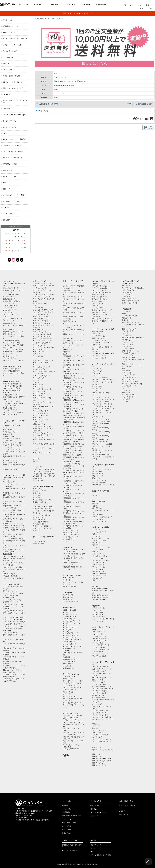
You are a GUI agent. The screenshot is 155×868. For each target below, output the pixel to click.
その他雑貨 (6, 220)
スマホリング (8, 434)
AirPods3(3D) (67, 629)
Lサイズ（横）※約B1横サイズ (43, 472)
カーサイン (126, 388)
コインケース (97, 495)
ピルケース (96, 726)
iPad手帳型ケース (69, 657)
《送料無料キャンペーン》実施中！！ (78, 14)
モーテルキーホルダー (100, 713)
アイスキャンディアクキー (42, 341)
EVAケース (96, 478)
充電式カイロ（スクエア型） (43, 528)
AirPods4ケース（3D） (71, 635)
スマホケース (7, 20)
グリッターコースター (70, 601)
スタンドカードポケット (12, 432)
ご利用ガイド (70, 5)
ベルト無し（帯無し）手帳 (12, 386)
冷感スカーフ (97, 317)
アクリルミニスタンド (41, 317)
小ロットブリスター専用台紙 (13, 360)
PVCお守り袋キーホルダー (102, 686)
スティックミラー (69, 692)
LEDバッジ (96, 754)
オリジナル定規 (98, 569)
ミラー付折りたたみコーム (72, 703)
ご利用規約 (66, 812)
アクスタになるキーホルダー (43, 334)
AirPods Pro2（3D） (70, 642)
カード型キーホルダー (100, 693)
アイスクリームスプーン (131, 353)
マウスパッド (97, 536)
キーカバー (96, 702)
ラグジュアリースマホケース (13, 349)
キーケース (96, 493)
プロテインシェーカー (70, 321)
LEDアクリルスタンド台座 (42, 426)
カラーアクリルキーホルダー (13, 600)
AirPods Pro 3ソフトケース (72, 646)
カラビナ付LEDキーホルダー (102, 739)
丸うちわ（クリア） (40, 491)
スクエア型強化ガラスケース (13, 301)
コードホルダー (98, 737)
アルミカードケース (99, 356)
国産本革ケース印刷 (10, 164)
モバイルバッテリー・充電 (12, 45)
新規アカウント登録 (69, 823)
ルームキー (7, 631)
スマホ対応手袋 (38, 524)
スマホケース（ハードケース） (14, 290)
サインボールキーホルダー (102, 678)
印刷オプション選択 (49, 104)
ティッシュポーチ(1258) (101, 455)
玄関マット (96, 534)
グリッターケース (9, 297)
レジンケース (8, 354)
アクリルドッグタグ (10, 633)
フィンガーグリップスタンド (13, 445)
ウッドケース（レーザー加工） (14, 345)
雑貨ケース (6, 189)
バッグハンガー (98, 704)
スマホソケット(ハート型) (12, 443)
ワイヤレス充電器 (9, 537)
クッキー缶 (67, 580)
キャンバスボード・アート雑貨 (13, 195)
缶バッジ (6, 63)
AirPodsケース (68, 612)
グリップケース (9, 303)
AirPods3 (66, 625)
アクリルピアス (38, 396)
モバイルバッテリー (10, 482)
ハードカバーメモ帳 (99, 574)
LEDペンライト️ (98, 756)
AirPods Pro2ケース (70, 637)
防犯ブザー (96, 728)
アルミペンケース (99, 567)
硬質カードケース (99, 332)
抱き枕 (125, 314)
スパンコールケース (10, 356)
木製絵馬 (95, 724)
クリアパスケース (99, 336)
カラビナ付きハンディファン (43, 500)
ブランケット (97, 306)
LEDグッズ (6, 207)
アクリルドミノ (38, 356)
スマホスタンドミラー (11, 469)
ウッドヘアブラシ (128, 355)
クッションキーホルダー (101, 667)
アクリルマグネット (40, 349)
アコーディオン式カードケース (103, 354)
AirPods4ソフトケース (70, 633)
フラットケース (98, 476)
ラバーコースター (69, 597)
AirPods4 (66, 631)
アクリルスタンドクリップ (42, 389)
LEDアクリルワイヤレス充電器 (14, 539)
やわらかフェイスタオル (101, 288)
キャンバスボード (99, 632)
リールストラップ (99, 733)
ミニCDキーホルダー (100, 671)
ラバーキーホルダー (99, 682)
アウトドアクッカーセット (131, 351)
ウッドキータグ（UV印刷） (102, 717)
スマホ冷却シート (39, 495)
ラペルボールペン (99, 554)
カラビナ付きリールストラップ (133, 377)
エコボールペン (98, 558)
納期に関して (39, 5)
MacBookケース (68, 664)
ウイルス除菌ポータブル (131, 301)
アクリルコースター (40, 391)
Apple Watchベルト (69, 668)
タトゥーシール (128, 390)
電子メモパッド (98, 545)
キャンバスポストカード (101, 645)
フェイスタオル (98, 303)
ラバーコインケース (99, 521)
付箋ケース (96, 580)
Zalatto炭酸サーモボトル (71, 290)
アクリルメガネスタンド (41, 376)
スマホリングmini (9, 436)
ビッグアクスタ (38, 308)
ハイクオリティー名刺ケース (102, 347)
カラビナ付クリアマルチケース (103, 485)
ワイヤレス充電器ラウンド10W (14, 528)
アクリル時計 (37, 418)
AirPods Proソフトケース (71, 621)
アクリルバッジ (38, 352)
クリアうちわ (37, 489)
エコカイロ (37, 531)
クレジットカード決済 (98, 813)
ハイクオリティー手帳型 (12, 388)
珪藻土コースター (69, 599)
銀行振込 (94, 809)
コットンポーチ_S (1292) (101, 419)
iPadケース (67, 651)
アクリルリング (38, 378)
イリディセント (9, 312)
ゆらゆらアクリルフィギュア (43, 310)
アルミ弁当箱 (127, 346)
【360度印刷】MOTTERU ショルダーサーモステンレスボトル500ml (73, 472)
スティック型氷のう (40, 517)
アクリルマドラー (39, 380)
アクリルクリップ (39, 385)
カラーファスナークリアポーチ (103, 469)
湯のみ (65, 354)
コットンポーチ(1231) (100, 440)
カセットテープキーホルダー (102, 669)
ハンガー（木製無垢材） (131, 316)
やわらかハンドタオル (100, 286)
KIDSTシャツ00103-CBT (71, 749)
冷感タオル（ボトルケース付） (103, 310)
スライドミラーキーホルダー (73, 683)
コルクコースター (69, 595)
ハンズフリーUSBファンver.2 (43, 506)
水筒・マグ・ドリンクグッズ (13, 88)
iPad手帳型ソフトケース (71, 659)
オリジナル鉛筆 (98, 549)
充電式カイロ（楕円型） (41, 526)
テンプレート (67, 830)
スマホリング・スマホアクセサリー (15, 39)
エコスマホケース (9, 323)
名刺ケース (96, 345)
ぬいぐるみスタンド (129, 395)
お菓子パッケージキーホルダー (103, 700)
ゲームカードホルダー (100, 358)
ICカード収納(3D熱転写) (12, 341)
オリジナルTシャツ (9, 127)
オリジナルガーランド (100, 654)
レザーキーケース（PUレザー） (104, 619)
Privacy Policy (67, 809)
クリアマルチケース (99, 480)
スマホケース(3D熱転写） (12, 295)
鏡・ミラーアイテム (10, 121)
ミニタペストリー (39, 480)
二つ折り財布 (97, 508)
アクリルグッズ (8, 57)
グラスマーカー (38, 382)
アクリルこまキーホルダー (42, 338)
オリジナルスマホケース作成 (100, 855)
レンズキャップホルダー (101, 735)
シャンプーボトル (128, 357)
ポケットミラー (68, 679)
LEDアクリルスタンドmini (101, 761)
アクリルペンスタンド (41, 413)
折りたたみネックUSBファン (43, 509)
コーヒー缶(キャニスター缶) (132, 384)
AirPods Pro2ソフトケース (72, 640)
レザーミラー (67, 694)
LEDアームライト (39, 422)
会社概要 (65, 806)
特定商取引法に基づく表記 (71, 816)
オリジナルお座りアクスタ (42, 330)
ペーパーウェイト (39, 358)
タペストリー (7, 70)
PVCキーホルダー (99, 697)
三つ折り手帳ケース (10, 395)
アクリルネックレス (40, 332)
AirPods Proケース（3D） (72, 623)
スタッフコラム (96, 848)
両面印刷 (82, 81)
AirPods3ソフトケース (70, 627)
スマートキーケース (99, 617)
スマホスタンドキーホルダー (43, 336)
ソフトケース (8, 292)
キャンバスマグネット (100, 641)
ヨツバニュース (96, 845)
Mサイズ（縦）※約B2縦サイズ (44, 474)
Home (37, 19)
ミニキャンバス (98, 634)
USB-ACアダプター (10, 574)
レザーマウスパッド (99, 541)
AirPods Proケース (69, 619)
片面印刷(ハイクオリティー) (66, 81)
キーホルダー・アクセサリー (13, 201)
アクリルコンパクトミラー (72, 688)
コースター (6, 109)
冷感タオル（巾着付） (100, 312)
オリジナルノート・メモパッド (103, 547)
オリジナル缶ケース (129, 386)
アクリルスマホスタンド (41, 393)
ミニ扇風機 (37, 498)
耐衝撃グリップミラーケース (13, 332)
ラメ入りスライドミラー (71, 685)
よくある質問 (85, 5)
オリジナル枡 (127, 401)
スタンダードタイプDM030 (72, 716)
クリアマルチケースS (100, 483)
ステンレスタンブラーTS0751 (73, 297)
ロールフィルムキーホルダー (102, 741)
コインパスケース (99, 515)
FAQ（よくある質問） (70, 851)
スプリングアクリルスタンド (43, 360)
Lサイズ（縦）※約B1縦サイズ (43, 469)
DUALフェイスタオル (100, 297)
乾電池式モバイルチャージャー (14, 523)
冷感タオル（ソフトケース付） (103, 314)
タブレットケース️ (69, 662)
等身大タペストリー (40, 478)
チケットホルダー (99, 612)
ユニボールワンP (98, 565)
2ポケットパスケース (100, 338)
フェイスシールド (128, 296)
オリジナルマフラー (99, 308)
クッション (126, 311)
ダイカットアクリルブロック (43, 323)
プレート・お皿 (128, 331)
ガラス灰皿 (126, 399)
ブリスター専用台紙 (10, 358)
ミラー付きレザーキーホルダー (73, 681)
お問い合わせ (101, 5)
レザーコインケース (99, 519)
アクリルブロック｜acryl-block (43, 347)
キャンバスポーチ (99, 386)
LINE (92, 852)
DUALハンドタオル (99, 295)
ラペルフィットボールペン (102, 556)
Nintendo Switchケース (100, 589)
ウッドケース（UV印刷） (12, 343)
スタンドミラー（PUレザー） (73, 699)
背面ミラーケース (9, 334)
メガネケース (97, 610)
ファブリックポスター (100, 656)
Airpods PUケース (69, 648)
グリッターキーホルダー (101, 684)
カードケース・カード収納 (12, 145)
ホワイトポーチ (98, 417)
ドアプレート (97, 530)
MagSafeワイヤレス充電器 (12, 567)
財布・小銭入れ (8, 170)
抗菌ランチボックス (129, 329)
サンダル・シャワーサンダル (13, 82)
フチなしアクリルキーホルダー (14, 593)
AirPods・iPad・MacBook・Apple (14, 115)
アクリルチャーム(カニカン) (13, 604)
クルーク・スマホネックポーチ (103, 380)
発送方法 (55, 5)
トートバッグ (97, 369)
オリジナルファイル (99, 532)
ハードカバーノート (99, 576)
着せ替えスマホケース (11, 288)
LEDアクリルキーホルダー (102, 759)
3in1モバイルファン (40, 502)
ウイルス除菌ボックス (130, 299)
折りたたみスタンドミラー (72, 696)
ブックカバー (97, 543)
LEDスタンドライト (40, 424)
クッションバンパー (10, 310)
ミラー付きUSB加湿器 (41, 522)
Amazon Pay (95, 816)
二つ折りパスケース (99, 340)
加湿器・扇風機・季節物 (11, 76)
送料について (123, 815)
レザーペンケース (57, 19)
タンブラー (67, 347)
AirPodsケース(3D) (69, 617)
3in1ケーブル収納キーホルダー (14, 556)
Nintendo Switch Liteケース (102, 595)
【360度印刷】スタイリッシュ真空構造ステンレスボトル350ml (73, 513)
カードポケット (9, 430)
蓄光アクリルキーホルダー (12, 602)
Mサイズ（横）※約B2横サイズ (44, 476)
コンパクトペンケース (100, 730)
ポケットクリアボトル (70, 533)
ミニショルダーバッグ (100, 377)
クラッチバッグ (98, 388)
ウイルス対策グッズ (10, 214)
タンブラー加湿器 (39, 520)
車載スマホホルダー (10, 463)
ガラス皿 (125, 333)
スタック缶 (67, 584)
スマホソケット (9, 441)
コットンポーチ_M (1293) (101, 421)
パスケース (96, 334)
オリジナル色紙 (98, 643)
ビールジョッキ (68, 350)
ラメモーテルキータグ (100, 715)
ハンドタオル (97, 301)
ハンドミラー (67, 701)
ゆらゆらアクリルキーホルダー (14, 611)
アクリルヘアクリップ (41, 433)
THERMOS (6, 94)
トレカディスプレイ (40, 369)
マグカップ (67, 323)
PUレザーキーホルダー (100, 695)
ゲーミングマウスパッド (101, 538)
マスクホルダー (128, 294)
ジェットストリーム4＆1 (101, 560)
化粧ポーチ (96, 375)
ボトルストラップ (69, 539)
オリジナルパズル (99, 647)
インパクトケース (9, 308)
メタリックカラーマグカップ (73, 345)
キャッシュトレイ (99, 571)
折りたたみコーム (128, 379)
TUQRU (5, 133)
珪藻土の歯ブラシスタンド (131, 322)
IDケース (95, 349)
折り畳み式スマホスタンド (12, 460)
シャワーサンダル (39, 541)
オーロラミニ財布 (99, 504)
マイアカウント (127, 5)
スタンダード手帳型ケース (12, 384)
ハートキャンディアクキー (42, 343)
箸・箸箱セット (128, 340)
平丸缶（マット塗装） (70, 587)
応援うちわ (37, 493)
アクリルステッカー (40, 354)
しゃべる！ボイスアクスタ (42, 284)
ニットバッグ (97, 371)
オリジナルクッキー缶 (130, 382)
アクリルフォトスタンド (41, 367)
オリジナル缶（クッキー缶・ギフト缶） (15, 101)
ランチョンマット (128, 342)
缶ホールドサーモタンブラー (73, 317)
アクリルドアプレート (41, 420)
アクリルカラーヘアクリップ (43, 435)
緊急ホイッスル (98, 680)
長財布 (95, 506)
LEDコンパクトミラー (70, 690)
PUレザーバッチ (128, 364)
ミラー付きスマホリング (12, 449)
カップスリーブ (68, 541)
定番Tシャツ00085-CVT (71, 718)
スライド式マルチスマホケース (14, 401)
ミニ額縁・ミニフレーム (101, 636)
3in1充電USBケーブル (11, 554)
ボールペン (96, 552)
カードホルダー (98, 351)
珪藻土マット (127, 318)
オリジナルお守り (39, 437)
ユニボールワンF (98, 563)
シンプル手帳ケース (10, 415)
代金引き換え (95, 806)
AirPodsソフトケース (70, 614)
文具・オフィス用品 (10, 176)
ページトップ (149, 862)
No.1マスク (126, 286)
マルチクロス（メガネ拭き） (102, 319)
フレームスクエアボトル (71, 535)
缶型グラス (67, 352)
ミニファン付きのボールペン (43, 515)
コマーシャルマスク (129, 284)
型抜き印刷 (126, 393)
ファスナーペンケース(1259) (102, 444)
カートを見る (67, 826)
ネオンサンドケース (10, 306)
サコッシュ (96, 373)
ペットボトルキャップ (70, 537)
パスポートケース (99, 608)
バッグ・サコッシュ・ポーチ (13, 152)
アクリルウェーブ (39, 345)
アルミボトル (67, 319)
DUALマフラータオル (100, 299)
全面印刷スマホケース (10, 26)
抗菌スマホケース (9, 330)
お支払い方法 (23, 5)
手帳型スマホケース (10, 32)
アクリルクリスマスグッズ (42, 453)
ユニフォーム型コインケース (102, 517)
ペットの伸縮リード (129, 397)
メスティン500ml (128, 349)
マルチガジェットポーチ (101, 397)
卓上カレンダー (98, 578)
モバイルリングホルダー (12, 447)
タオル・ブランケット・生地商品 (14, 139)
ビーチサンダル (38, 543)
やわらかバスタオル (99, 290)
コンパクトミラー (69, 677)
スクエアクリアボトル (70, 530)
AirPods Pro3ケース (70, 644)
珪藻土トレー (127, 320)
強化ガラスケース (9, 299)
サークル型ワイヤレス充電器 (13, 534)
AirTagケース (67, 666)
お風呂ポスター (98, 652)
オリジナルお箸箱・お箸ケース (133, 338)
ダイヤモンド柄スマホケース (13, 352)
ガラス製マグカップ (70, 339)
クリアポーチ (97, 472)
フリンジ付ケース (9, 408)
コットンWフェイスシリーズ (102, 292)
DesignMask (126, 292)
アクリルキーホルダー (10, 51)
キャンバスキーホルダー (101, 638)
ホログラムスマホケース (12, 347)
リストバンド (127, 373)
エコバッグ (96, 391)
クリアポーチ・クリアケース (13, 158)
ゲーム (5, 183)
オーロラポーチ (98, 474)
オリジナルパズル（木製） (102, 649)
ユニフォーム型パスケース (102, 343)
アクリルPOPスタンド (41, 415)
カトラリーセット (128, 344)
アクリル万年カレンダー (41, 411)
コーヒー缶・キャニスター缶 (73, 582)
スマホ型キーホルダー (100, 711)
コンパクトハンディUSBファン (44, 504)
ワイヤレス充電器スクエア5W (14, 526)
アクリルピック (38, 387)
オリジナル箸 (127, 335)
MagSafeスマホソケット (12, 438)
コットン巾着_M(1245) (100, 442)
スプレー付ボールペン (130, 303)
